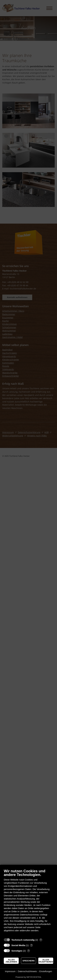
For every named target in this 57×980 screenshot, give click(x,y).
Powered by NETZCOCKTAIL (28, 977)
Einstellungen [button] (46, 971)
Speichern (28, 961)
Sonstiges (17, 951)
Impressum (10, 971)
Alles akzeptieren (46, 961)
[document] (28, 903)
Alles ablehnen (11, 961)
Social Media (18, 945)
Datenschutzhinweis (27, 971)
